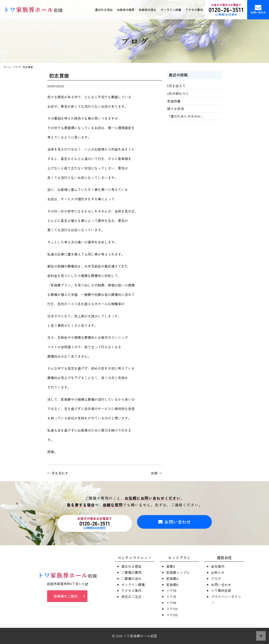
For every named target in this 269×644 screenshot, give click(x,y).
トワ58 (171, 590)
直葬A (171, 566)
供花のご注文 (131, 597)
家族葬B (172, 585)
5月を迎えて (176, 86)
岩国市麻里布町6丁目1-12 (67, 585)
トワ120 (172, 609)
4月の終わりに (178, 93)
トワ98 (171, 603)
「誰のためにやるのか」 (186, 116)
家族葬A (172, 578)
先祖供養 (174, 101)
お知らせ (218, 572)
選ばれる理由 (104, 10)
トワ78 (171, 597)
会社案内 (218, 566)
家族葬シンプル (178, 572)
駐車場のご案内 (66, 598)
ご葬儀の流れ (131, 578)
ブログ (17, 67)
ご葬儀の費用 (131, 572)
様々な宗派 (175, 109)
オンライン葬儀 (171, 10)
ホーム (7, 67)
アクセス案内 (194, 10)
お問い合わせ (258, 9)
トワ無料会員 (221, 590)
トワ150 (172, 615)
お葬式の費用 (126, 10)
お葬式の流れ (148, 10)
